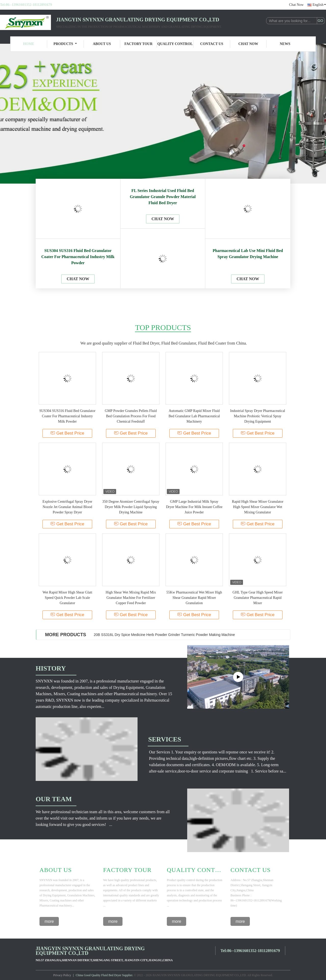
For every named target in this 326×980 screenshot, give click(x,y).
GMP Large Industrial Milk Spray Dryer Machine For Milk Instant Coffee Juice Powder (194, 507)
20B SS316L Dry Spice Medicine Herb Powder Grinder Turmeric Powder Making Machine (164, 635)
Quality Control (175, 44)
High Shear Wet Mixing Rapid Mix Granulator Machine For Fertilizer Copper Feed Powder (131, 598)
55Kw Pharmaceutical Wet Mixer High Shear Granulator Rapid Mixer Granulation (194, 598)
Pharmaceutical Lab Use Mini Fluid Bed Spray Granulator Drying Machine (248, 254)
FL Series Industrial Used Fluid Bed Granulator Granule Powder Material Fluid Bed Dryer (163, 197)
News (285, 44)
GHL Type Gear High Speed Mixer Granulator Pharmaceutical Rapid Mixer (258, 598)
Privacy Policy (62, 975)
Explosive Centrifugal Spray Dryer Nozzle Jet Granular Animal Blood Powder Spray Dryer (67, 507)
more (49, 921)
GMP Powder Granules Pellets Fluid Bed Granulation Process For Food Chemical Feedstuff (131, 416)
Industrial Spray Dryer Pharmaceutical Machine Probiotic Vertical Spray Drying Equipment (258, 416)
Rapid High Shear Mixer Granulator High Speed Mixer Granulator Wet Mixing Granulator (257, 507)
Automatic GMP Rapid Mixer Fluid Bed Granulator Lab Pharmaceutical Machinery (194, 416)
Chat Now (296, 5)
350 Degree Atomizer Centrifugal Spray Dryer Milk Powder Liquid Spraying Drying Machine (131, 507)
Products (65, 44)
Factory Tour (138, 44)
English (319, 5)
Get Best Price (67, 433)
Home (29, 44)
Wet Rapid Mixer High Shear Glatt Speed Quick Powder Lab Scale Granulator (67, 598)
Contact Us (212, 44)
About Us (102, 44)
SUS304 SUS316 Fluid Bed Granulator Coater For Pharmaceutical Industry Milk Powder (78, 257)
